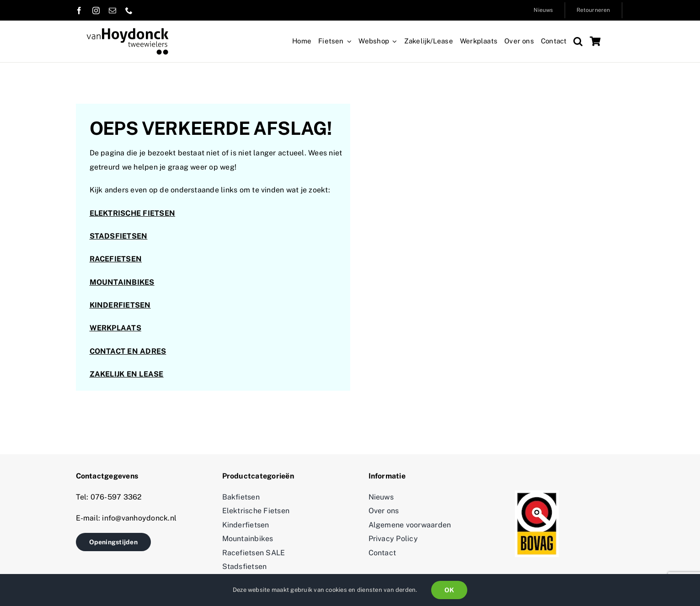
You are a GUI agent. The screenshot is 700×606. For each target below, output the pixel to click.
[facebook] (79, 11)
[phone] (129, 11)
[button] (578, 42)
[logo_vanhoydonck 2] (128, 31)
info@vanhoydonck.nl (138, 518)
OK (449, 590)
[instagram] (96, 11)
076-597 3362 (116, 497)
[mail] (112, 11)
